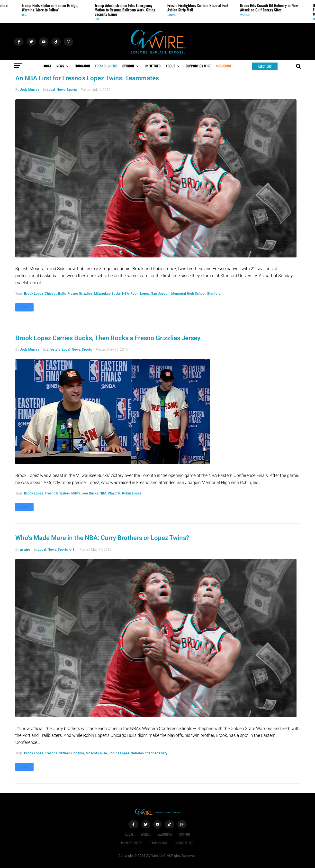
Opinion (184, 834)
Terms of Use (158, 843)
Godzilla (78, 753)
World (245, 15)
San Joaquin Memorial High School (178, 293)
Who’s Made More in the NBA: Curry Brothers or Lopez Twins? (102, 538)
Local (172, 15)
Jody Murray (30, 90)
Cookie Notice (184, 843)
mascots (92, 753)
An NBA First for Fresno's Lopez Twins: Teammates (87, 78)
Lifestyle (54, 349)
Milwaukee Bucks (107, 293)
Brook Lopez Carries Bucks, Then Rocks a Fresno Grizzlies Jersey (108, 338)
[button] (63, 66)
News (61, 90)
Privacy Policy (131, 843)
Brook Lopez (34, 293)
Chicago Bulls (55, 293)
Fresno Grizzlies (80, 293)
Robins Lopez (119, 753)
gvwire (25, 549)
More (24, 307)
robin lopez (140, 293)
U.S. (25, 15)
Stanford (214, 293)
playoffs (114, 493)
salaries (137, 753)
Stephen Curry (156, 753)
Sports (72, 90)
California (165, 834)
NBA (126, 293)
